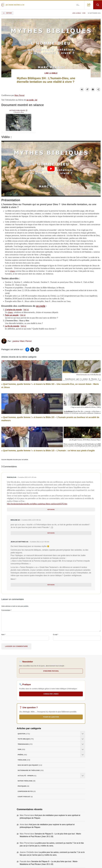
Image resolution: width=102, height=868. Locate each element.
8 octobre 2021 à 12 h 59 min (40, 542)
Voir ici (26, 310)
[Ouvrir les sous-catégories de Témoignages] (83, 744)
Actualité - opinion (27, 776)
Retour (7, 13)
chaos (12, 271)
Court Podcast (25, 797)
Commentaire (6, 610)
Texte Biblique (26, 739)
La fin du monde (12, 326)
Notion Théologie (27, 781)
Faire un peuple (12, 315)
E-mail (56, 635)
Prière (22, 755)
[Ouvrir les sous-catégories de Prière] (83, 755)
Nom (3, 635)
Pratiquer (23, 786)
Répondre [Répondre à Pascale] (51, 510)
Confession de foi (27, 791)
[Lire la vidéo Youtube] (51, 169)
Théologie (24, 760)
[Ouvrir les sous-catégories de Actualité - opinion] (83, 776)
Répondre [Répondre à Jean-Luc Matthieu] (51, 585)
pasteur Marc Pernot (22, 341)
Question (24, 734)
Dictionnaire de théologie (31, 770)
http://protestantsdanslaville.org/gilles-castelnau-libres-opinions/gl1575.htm (37, 504)
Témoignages (25, 744)
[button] (89, 5)
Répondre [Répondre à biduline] (51, 533)
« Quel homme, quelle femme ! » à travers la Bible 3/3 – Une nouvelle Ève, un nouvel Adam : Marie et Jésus (50, 386)
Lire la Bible (77, 13)
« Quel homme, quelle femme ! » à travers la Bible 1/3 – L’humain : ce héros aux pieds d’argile (48, 451)
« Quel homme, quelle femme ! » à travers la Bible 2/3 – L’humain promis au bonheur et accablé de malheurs (50, 419)
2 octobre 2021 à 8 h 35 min (27, 477)
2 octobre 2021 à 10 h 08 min (31, 520)
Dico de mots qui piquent (30, 765)
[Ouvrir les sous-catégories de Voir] (83, 749)
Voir (84, 13)
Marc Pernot (19, 95)
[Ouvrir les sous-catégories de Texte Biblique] (83, 739)
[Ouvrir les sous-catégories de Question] (83, 734)
